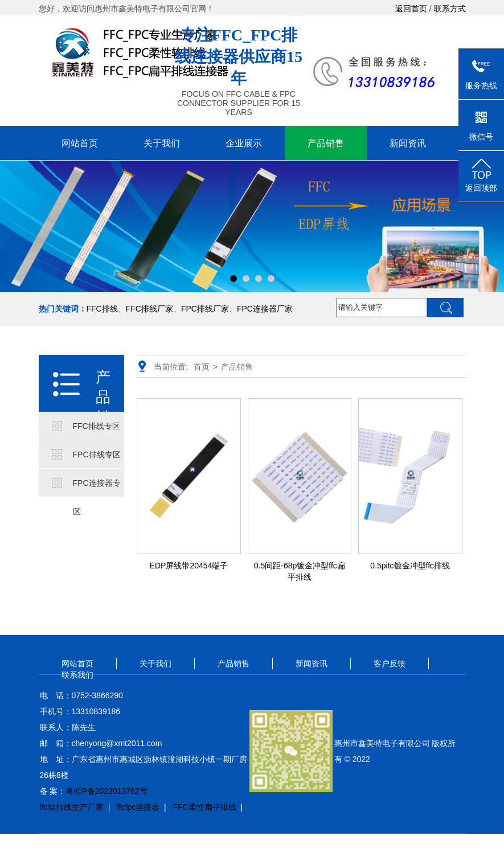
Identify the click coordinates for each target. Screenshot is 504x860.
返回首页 (411, 9)
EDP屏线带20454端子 (189, 566)
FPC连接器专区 (97, 488)
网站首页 (80, 143)
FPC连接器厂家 (265, 309)
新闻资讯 (408, 143)
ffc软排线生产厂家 (72, 807)
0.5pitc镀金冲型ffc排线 (410, 566)
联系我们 (77, 675)
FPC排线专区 (97, 454)
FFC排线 (102, 309)
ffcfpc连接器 (138, 807)
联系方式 (450, 9)
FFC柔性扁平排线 (204, 807)
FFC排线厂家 (149, 309)
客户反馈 (390, 664)
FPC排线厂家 (205, 309)
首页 (202, 367)
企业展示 (244, 143)
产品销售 (326, 143)
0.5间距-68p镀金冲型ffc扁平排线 (300, 571)
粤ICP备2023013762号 (106, 791)
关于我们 (162, 143)
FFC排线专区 (97, 426)
